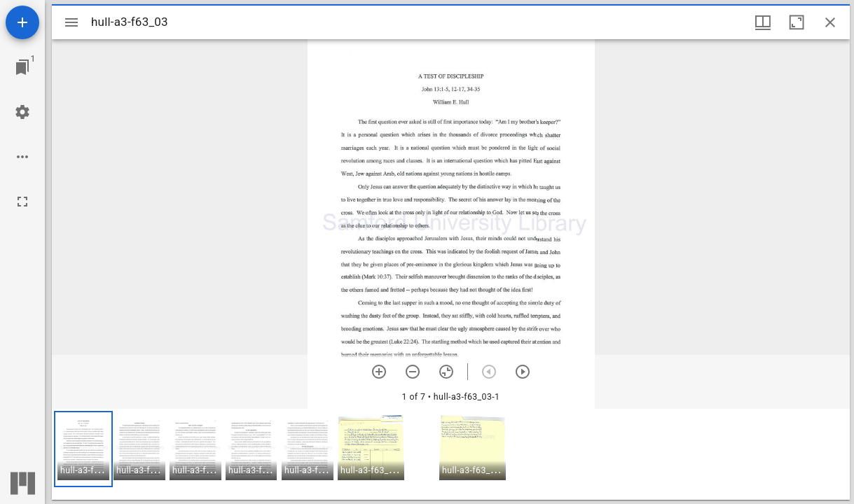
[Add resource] (22, 22)
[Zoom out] (413, 372)
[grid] (451, 454)
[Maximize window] (797, 22)
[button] (83, 449)
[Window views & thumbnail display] (763, 22)
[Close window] (830, 22)
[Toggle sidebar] (71, 22)
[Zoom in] (379, 372)
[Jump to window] (22, 67)
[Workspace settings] (22, 112)
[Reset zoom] (446, 372)
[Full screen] (22, 202)
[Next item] (523, 372)
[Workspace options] (22, 157)
